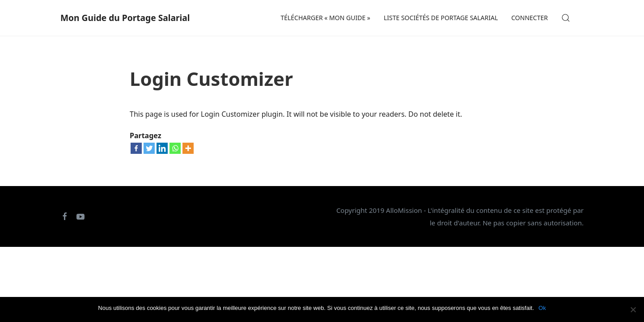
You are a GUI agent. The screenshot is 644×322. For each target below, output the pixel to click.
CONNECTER (530, 18)
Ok (542, 308)
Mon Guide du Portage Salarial (125, 18)
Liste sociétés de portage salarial (441, 18)
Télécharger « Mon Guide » (325, 18)
